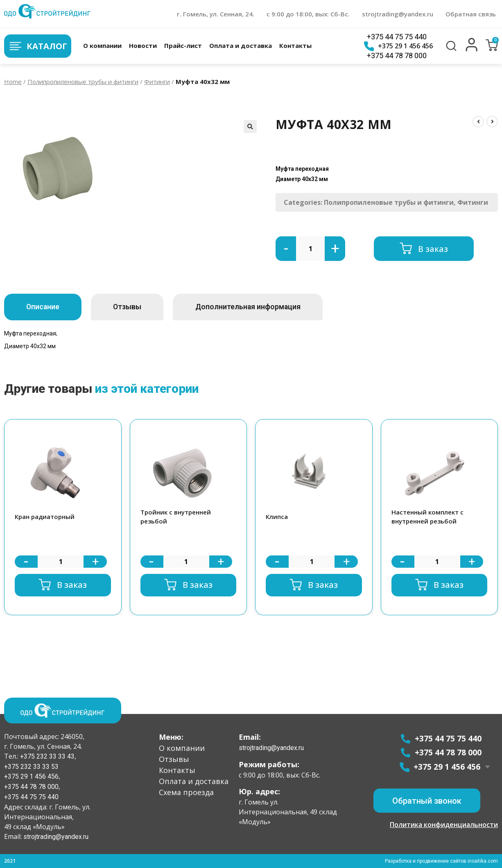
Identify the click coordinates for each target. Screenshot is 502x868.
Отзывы (136, 307)
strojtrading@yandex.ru (398, 14)
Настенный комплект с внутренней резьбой (427, 517)
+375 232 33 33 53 (31, 766)
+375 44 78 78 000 (397, 56)
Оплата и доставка (241, 45)
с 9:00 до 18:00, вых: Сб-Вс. (308, 14)
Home (13, 82)
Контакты (295, 45)
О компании (102, 45)
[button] (472, 50)
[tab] (46, 307)
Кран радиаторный (45, 517)
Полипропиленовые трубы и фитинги (83, 82)
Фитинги (157, 82)
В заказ (433, 248)
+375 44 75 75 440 (397, 37)
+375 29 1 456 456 (398, 46)
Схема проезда (186, 792)
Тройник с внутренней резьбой (176, 517)
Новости (143, 45)
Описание (46, 307)
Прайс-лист (183, 45)
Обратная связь (471, 14)
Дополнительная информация (263, 307)
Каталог (38, 46)
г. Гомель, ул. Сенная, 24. (216, 14)
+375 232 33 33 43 (46, 756)
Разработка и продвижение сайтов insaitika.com (441, 861)
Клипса (277, 517)
